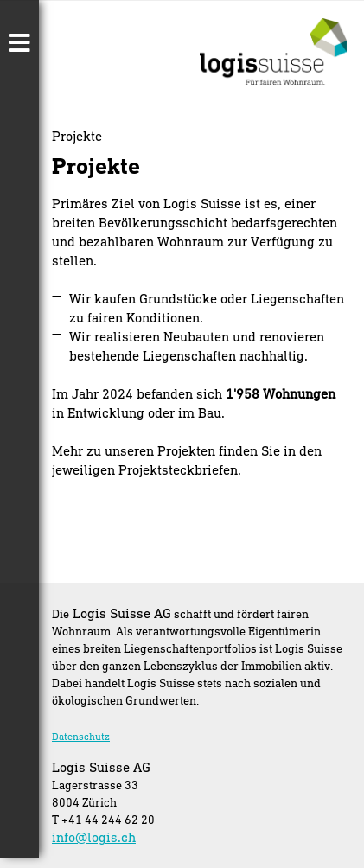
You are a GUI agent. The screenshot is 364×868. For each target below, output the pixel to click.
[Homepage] (274, 79)
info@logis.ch (94, 837)
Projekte (77, 136)
